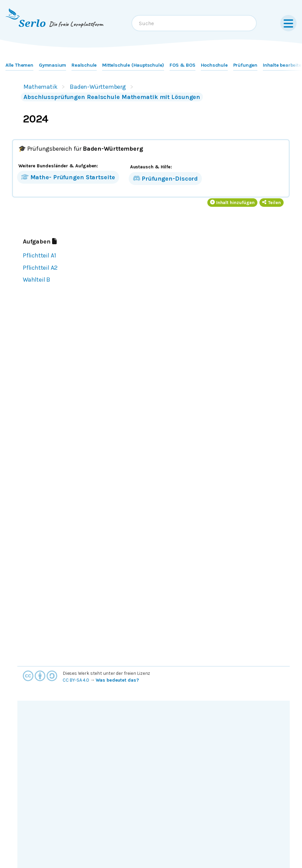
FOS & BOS (182, 65)
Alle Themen (19, 65)
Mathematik (41, 87)
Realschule (84, 65)
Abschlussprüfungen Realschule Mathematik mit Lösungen (112, 97)
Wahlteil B (37, 280)
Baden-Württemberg (98, 87)
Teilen (272, 203)
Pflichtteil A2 (40, 268)
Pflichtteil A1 (39, 255)
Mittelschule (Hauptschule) (133, 65)
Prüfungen (245, 65)
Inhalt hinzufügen (233, 203)
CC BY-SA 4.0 (76, 680)
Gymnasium (52, 65)
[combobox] (194, 23)
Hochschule (214, 65)
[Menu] (288, 23)
